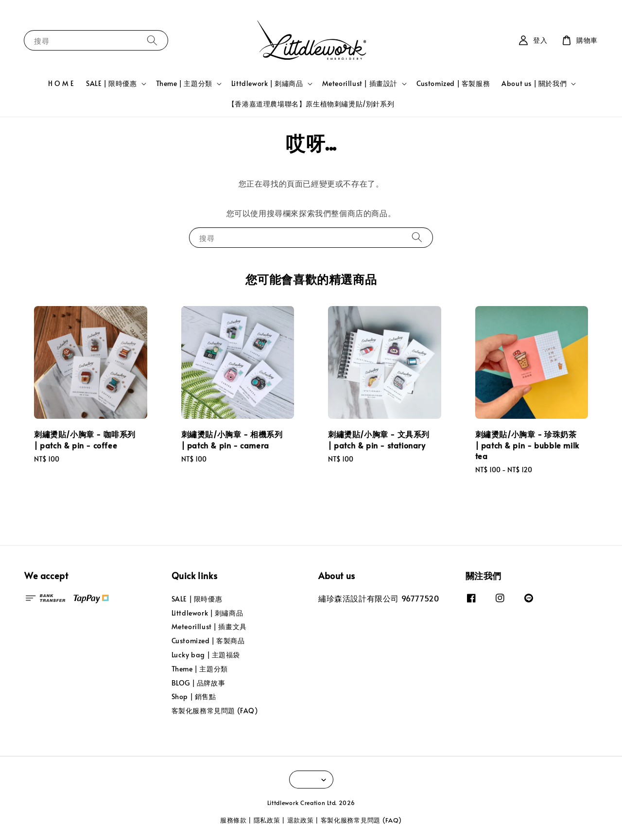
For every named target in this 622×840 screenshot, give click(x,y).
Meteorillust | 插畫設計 (360, 84)
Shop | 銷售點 (194, 696)
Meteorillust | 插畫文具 (209, 626)
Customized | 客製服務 (453, 83)
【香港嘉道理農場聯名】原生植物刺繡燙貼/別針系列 (311, 104)
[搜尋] (152, 40)
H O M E (61, 83)
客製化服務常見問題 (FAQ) (215, 711)
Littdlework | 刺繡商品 (267, 84)
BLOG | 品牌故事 (199, 683)
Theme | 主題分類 (184, 84)
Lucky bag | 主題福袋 (206, 655)
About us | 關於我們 (534, 84)
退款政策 (301, 820)
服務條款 (233, 820)
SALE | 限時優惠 (112, 84)
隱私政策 (267, 820)
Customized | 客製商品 (208, 641)
